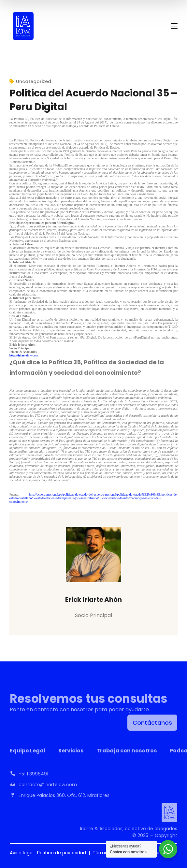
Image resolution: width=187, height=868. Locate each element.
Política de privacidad (62, 853)
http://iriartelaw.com (24, 355)
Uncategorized (34, 81)
